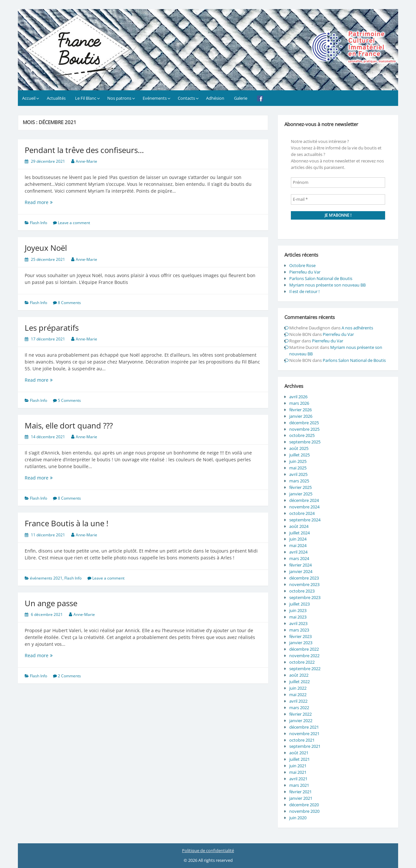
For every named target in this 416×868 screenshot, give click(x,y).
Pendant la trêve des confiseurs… (84, 150)
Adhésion (215, 98)
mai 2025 (298, 468)
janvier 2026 (301, 416)
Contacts (186, 98)
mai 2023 (298, 617)
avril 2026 (298, 397)
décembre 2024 (304, 500)
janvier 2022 (301, 721)
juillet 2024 (299, 533)
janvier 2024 (301, 571)
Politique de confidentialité (208, 850)
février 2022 (300, 714)
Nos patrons (119, 98)
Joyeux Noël (46, 248)
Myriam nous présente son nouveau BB (327, 285)
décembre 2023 (304, 578)
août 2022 (299, 675)
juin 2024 (298, 539)
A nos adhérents (357, 328)
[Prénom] (338, 183)
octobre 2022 (302, 662)
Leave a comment (74, 223)
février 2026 (300, 410)
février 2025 (300, 487)
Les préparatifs (52, 328)
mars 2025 (299, 481)
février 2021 (300, 792)
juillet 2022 (299, 682)
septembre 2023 (305, 597)
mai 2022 (298, 695)
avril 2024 (298, 552)
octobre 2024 (302, 513)
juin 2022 (298, 688)
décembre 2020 (304, 805)
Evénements (155, 98)
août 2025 (299, 448)
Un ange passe (51, 603)
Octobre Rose (302, 265)
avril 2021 (298, 779)
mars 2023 (299, 630)
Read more (49, 202)
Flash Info (39, 223)
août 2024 (299, 526)
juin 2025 (298, 461)
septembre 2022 (305, 669)
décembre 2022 (304, 649)
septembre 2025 (305, 442)
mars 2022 (299, 708)
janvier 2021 (301, 798)
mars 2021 (299, 785)
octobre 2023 (302, 591)
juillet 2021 (299, 759)
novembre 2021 (304, 734)
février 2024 (300, 565)
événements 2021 (46, 578)
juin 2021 (298, 766)
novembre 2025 (304, 429)
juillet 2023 (299, 604)
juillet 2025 (299, 455)
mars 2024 (299, 558)
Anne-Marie (86, 161)
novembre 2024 (304, 507)
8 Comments (69, 303)
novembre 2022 (304, 656)
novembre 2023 (304, 584)
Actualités (56, 98)
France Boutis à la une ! (66, 523)
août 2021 (299, 753)
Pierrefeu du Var (305, 272)
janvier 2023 (301, 643)
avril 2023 (298, 623)
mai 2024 (298, 545)
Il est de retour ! (304, 291)
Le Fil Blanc (86, 98)
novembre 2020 (304, 811)
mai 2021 (298, 772)
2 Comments (69, 676)
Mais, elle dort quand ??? (69, 425)
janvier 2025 (301, 494)
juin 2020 (298, 818)
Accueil (29, 98)
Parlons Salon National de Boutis (321, 278)
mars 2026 (299, 403)
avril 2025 (298, 474)
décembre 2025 (304, 423)
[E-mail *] (338, 199)
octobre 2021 (302, 740)
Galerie (241, 98)
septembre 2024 (305, 520)
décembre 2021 (304, 727)
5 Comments (69, 400)
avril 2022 (298, 701)
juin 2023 (298, 610)
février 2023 (300, 636)
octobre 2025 (302, 435)
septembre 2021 (305, 746)
